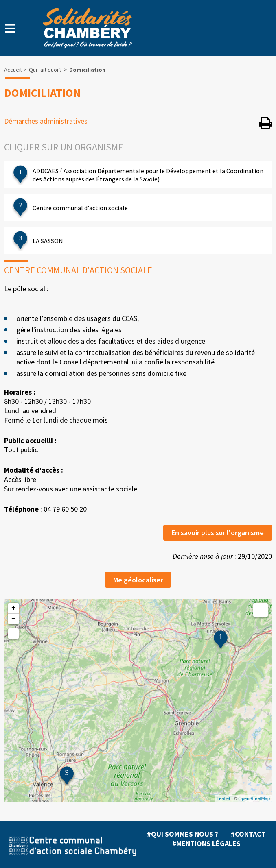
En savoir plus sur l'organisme (218, 533)
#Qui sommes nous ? (183, 834)
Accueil (13, 70)
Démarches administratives (46, 121)
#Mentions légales (206, 843)
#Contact (248, 834)
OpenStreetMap (254, 798)
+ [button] (14, 608)
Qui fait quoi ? (45, 70)
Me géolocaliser (138, 580)
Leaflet (223, 798)
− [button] (14, 619)
